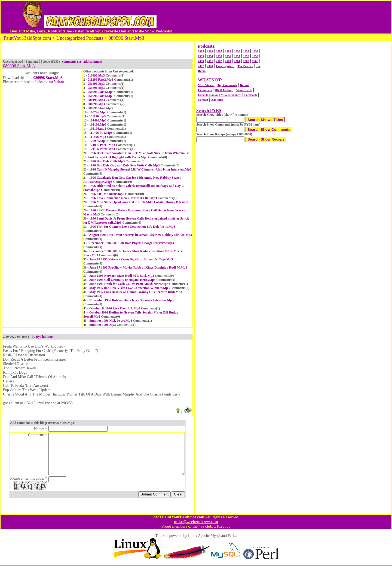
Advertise (217, 100)
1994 (210, 56)
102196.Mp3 (98, 124)
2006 (255, 61)
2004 (237, 61)
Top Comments (227, 85)
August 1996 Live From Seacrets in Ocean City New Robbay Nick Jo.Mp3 (140, 235)
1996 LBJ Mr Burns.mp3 (107, 194)
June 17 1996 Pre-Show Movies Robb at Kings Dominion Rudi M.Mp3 (138, 267)
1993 (201, 56)
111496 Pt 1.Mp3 (101, 133)
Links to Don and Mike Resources (220, 95)
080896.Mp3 (96, 104)
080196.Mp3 (96, 100)
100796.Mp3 (98, 112)
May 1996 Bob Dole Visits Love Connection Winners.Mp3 (129, 288)
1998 (246, 56)
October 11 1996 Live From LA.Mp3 (115, 308)
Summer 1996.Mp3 (103, 325)
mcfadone (57, 82)
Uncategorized (225, 66)
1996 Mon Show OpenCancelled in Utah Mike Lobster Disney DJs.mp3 (139, 202)
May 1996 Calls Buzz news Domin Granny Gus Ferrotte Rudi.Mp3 (136, 292)
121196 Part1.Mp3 (102, 149)
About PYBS (244, 90)
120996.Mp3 (98, 141)
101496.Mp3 (98, 120)
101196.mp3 (97, 116)
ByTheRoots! (45, 337)
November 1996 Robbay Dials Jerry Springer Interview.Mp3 (131, 300)
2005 (246, 61)
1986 (210, 51)
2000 (201, 61)
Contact (203, 100)
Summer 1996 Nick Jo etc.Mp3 (111, 321)
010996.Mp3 (96, 75)
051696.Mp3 (96, 88)
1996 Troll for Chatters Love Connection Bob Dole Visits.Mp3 (132, 227)
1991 (246, 51)
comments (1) (71, 62)
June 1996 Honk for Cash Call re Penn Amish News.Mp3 (129, 284)
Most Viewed (206, 85)
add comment (93, 62)
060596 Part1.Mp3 (101, 92)
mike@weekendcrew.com (196, 534)
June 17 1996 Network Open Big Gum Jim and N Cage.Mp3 (131, 259)
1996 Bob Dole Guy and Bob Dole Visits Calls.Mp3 (124, 165)
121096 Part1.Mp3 (102, 145)
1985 (201, 51)
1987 (219, 51)
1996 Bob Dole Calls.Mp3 (107, 161)
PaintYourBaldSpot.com (183, 530)
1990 (237, 51)
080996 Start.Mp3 (48, 78)
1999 (255, 56)
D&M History (224, 90)
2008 (210, 66)
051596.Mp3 (96, 84)
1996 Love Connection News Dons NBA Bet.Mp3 (123, 198)
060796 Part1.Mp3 (101, 96)
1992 (255, 51)
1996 (228, 56)
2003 (228, 61)
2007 (201, 66)
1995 (219, 56)
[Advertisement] (277, 17)
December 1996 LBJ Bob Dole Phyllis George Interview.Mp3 (131, 243)
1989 (228, 51)
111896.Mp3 (98, 137)
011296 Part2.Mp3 (100, 80)
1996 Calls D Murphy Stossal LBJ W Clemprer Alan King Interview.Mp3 (140, 169)
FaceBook (250, 95)
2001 (210, 61)
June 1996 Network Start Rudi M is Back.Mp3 (122, 276)
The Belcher (245, 66)
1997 (237, 56)
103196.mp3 (98, 129)
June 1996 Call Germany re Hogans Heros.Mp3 (122, 280)
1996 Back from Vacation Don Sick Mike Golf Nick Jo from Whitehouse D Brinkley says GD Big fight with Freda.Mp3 (136, 155)
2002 (219, 61)
